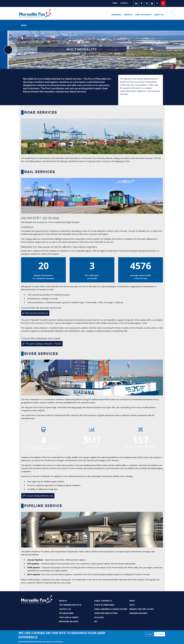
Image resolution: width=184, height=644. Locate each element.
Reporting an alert (69, 621)
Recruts (63, 601)
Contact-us (65, 609)
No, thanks (160, 634)
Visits (132, 605)
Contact (124, 3)
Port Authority (143, 15)
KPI (96, 621)
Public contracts (103, 601)
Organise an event (139, 613)
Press (115, 3)
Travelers (116, 15)
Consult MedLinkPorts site (38, 496)
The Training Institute (70, 605)
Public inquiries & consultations (111, 609)
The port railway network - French (42, 344)
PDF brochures (66, 613)
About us (159, 15)
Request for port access (142, 609)
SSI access (99, 617)
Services (128, 15)
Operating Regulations (106, 613)
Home (24, 25)
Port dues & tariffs (69, 617)
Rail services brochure (35, 313)
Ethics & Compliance (104, 605)
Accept (149, 634)
